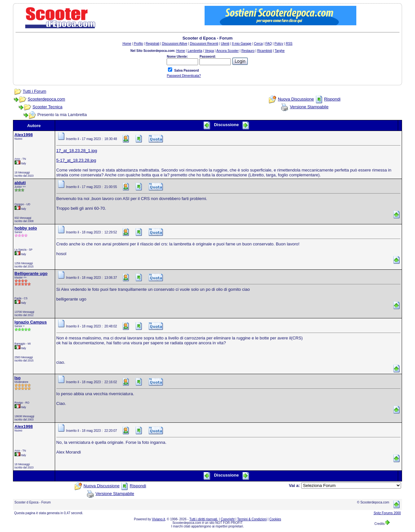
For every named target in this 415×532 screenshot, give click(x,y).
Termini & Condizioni (252, 519)
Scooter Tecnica (47, 107)
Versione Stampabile (309, 107)
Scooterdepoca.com (46, 99)
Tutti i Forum (34, 91)
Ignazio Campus (31, 322)
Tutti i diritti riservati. (204, 519)
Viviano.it (159, 519)
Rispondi (332, 99)
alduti (20, 183)
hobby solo (26, 228)
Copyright (228, 519)
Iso (18, 378)
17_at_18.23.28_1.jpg (77, 151)
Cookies (275, 519)
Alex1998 (24, 135)
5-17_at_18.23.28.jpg (76, 160)
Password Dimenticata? (184, 76)
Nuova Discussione (296, 99)
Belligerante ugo (31, 273)
